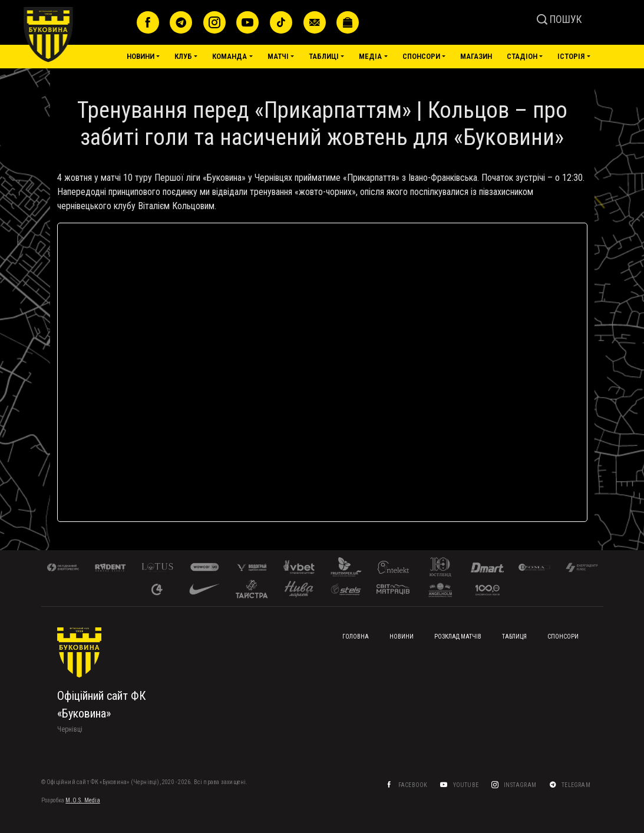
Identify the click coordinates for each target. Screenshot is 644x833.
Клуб (183, 56)
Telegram (577, 785)
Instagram (520, 785)
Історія (571, 56)
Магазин (476, 56)
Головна (356, 637)
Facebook (412, 785)
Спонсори (421, 56)
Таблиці (324, 56)
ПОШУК (559, 19)
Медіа (370, 56)
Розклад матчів (458, 637)
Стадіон (522, 56)
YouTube (465, 785)
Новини (141, 56)
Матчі (278, 56)
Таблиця (514, 637)
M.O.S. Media (82, 800)
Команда (229, 56)
